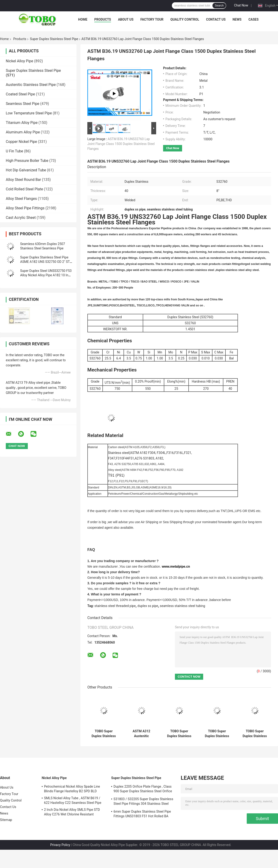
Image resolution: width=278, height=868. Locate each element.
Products (103, 19)
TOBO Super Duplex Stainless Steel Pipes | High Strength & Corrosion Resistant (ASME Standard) (255, 734)
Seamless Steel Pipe (23, 104)
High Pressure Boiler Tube (27, 161)
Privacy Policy (60, 845)
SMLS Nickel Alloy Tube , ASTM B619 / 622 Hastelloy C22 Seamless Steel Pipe (73, 800)
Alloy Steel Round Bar (23, 180)
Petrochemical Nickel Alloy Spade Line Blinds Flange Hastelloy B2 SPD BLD (72, 789)
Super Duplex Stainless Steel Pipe (54, 39)
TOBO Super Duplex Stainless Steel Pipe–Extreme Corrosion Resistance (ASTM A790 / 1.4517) (217, 734)
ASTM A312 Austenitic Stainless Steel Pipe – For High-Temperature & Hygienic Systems (141, 734)
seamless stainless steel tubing (182, 606)
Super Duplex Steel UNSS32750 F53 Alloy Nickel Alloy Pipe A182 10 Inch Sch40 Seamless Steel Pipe (46, 275)
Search (219, 6)
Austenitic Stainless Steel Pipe (31, 85)
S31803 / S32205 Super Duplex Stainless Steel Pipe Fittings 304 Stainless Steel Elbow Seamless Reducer (143, 802)
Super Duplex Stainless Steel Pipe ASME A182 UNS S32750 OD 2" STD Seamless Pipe (46, 262)
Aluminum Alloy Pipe (23, 132)
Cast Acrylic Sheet (21, 218)
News (237, 19)
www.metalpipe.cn (176, 566)
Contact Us (216, 19)
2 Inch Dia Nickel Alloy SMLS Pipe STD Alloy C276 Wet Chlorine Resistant (72, 812)
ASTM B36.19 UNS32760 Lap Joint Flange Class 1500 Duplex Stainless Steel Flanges (121, 144)
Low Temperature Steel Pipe (29, 113)
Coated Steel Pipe (20, 94)
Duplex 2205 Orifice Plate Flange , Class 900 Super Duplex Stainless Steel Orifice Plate (143, 789)
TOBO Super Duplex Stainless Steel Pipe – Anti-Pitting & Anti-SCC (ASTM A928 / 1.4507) (179, 734)
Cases (253, 19)
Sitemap (6, 820)
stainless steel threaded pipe (115, 606)
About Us (126, 19)
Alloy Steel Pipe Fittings (25, 208)
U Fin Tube (14, 151)
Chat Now (241, 5)
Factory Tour (152, 19)
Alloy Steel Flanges (21, 199)
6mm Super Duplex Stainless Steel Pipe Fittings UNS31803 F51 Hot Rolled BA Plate (142, 815)
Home (83, 19)
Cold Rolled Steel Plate (24, 189)
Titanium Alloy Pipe (22, 123)
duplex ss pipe (148, 606)
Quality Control (185, 19)
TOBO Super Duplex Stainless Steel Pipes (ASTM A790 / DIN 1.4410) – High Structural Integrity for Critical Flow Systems (104, 734)
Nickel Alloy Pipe (19, 61)
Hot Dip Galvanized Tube (26, 170)
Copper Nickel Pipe (21, 142)
